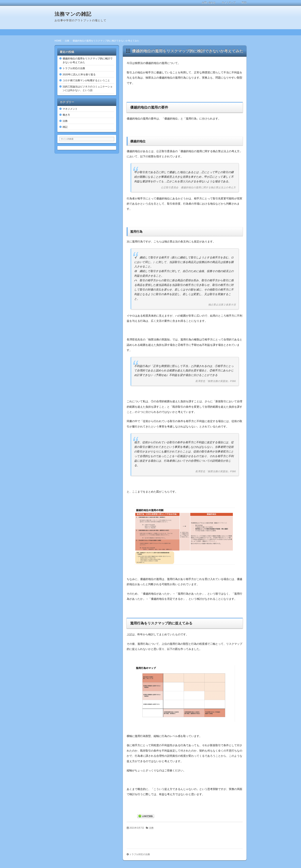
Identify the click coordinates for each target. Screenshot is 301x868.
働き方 (66, 115)
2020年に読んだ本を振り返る (79, 74)
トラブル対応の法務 (140, 854)
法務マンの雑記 (73, 14)
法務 (151, 828)
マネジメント (70, 109)
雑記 (65, 127)
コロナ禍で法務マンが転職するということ (86, 80)
